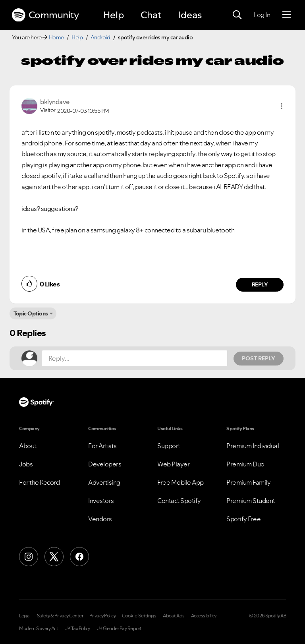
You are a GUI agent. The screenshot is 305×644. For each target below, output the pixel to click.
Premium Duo (245, 464)
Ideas (190, 15)
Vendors (100, 519)
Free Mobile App (180, 482)
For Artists (102, 446)
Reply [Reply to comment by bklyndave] (260, 284)
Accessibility (204, 616)
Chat (151, 15)
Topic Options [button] (31, 313)
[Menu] (287, 15)
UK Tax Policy (77, 629)
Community (45, 15)
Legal (25, 616)
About (28, 446)
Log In (262, 15)
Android (100, 37)
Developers (105, 464)
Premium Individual (253, 446)
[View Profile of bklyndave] (55, 102)
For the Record (39, 482)
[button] (282, 106)
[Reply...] (135, 358)
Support (169, 446)
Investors (101, 501)
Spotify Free (243, 519)
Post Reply (259, 358)
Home (56, 37)
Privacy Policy (102, 616)
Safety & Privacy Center (60, 616)
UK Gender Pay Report (119, 629)
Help (114, 15)
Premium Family (248, 482)
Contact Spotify (179, 501)
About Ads (174, 616)
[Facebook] (79, 557)
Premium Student (251, 501)
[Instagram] (29, 557)
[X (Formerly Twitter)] (54, 557)
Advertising (104, 482)
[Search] (237, 15)
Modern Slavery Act (39, 629)
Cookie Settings (139, 616)
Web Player (173, 464)
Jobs (26, 464)
